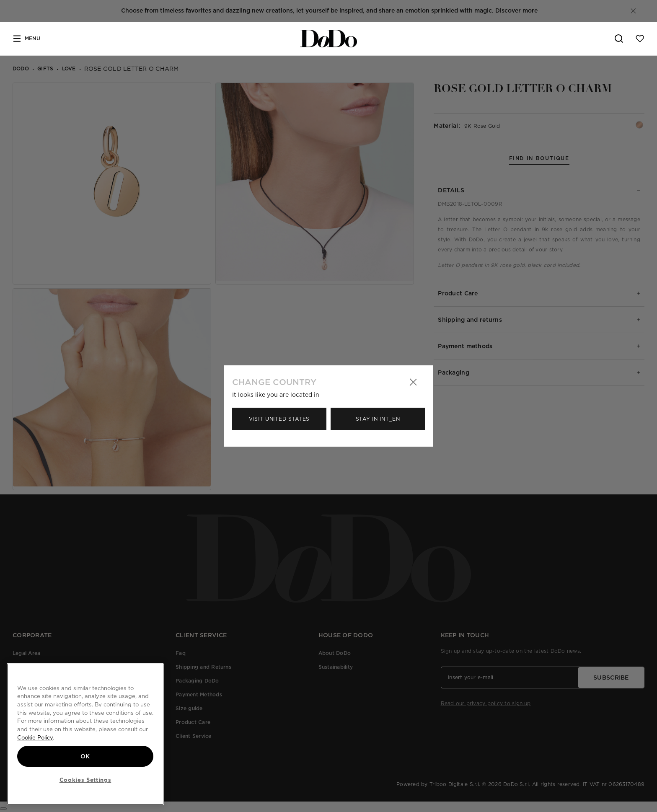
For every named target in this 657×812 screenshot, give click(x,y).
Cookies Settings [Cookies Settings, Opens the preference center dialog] (85, 780)
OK (85, 756)
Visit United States (279, 419)
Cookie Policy (35, 737)
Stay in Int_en (378, 419)
